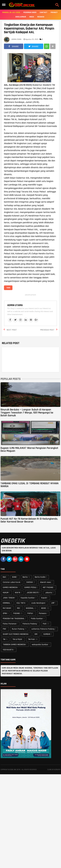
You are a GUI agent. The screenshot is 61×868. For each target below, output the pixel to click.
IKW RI (18, 593)
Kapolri (44, 598)
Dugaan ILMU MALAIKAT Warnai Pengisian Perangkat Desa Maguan (29, 449)
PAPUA (30, 613)
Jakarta (49, 593)
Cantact (43, 12)
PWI (4, 629)
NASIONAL (30, 608)
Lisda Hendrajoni (38, 603)
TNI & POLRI (17, 639)
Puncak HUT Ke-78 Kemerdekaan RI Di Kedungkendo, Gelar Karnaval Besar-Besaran (29, 520)
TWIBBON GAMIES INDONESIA (14, 645)
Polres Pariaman (10, 624)
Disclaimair (21, 17)
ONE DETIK (17, 770)
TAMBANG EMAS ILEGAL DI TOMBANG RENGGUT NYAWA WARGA (30, 485)
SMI (36, 634)
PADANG (17, 613)
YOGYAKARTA (8, 650)
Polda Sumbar (37, 619)
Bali (4, 577)
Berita (25, 577)
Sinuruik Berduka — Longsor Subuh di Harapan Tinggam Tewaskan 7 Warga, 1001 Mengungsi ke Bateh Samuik (27, 413)
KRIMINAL (6, 603)
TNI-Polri (31, 639)
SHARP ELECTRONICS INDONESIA (16, 634)
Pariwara (43, 613)
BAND (14, 577)
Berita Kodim (40, 577)
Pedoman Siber (30, 12)
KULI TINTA (21, 603)
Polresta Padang (30, 624)
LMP (53, 603)
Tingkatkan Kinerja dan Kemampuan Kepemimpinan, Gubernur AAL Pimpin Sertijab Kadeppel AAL (29, 29)
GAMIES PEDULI (30, 587)
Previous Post (47, 330)
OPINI (5, 613)
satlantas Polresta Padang (43, 629)
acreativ (57, 770)
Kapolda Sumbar (28, 598)
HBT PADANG (48, 587)
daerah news (46, 582)
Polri (45, 624)
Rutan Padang (18, 629)
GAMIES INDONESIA (10, 587)
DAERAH (30, 582)
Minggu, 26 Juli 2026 (11, 12)
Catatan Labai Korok (12, 582)
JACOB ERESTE (33, 593)
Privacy (54, 12)
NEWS (44, 608)
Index (32, 17)
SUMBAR (47, 634)
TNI (4, 639)
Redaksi (41, 17)
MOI (18, 608)
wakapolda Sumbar (40, 645)
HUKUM (6, 593)
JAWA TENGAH (9, 598)
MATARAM (7, 608)
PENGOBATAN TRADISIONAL (14, 619)
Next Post (12, 330)
